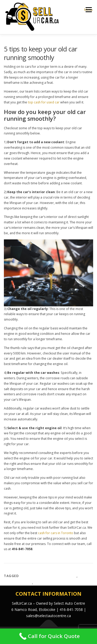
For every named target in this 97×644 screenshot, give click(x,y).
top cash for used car (44, 102)
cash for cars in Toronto (56, 533)
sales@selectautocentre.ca (48, 616)
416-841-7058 (71, 609)
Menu (88, 10)
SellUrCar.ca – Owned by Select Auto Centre (48, 603)
